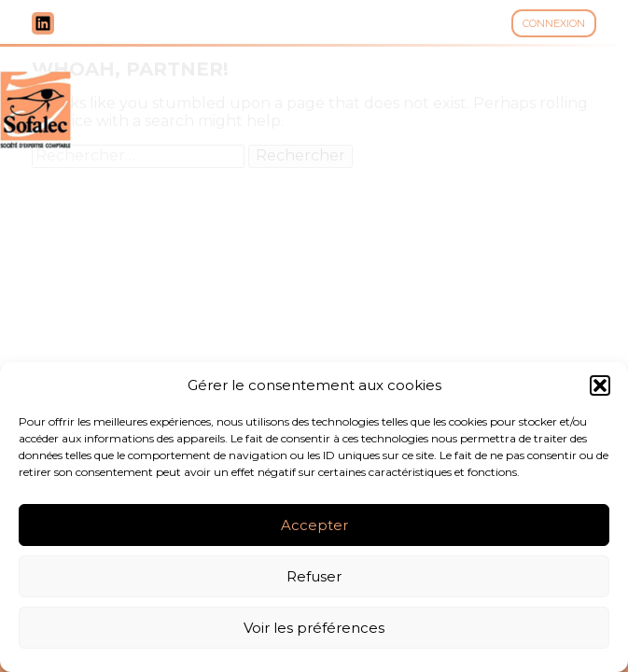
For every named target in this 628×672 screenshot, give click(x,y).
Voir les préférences (314, 628)
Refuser (314, 576)
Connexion (554, 23)
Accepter (314, 525)
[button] (600, 385)
